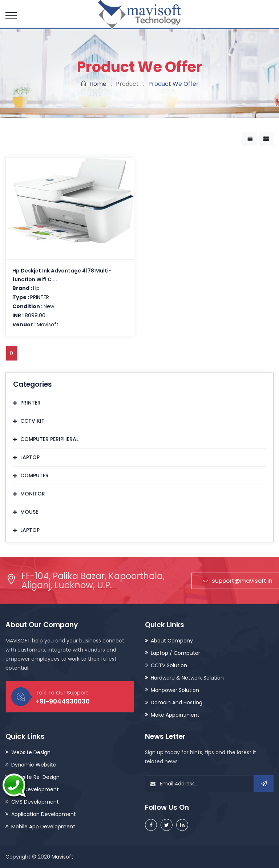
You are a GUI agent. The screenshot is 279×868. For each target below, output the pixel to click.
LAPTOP (30, 457)
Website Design (31, 752)
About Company (172, 641)
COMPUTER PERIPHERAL (49, 439)
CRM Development (35, 789)
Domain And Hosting (177, 702)
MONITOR (33, 494)
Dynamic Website (34, 765)
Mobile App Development (43, 827)
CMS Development (35, 802)
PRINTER (31, 403)
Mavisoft (62, 857)
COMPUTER (35, 475)
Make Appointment (175, 715)
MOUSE (29, 512)
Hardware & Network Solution (187, 678)
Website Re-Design (35, 777)
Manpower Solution (175, 690)
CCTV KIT (33, 421)
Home (94, 84)
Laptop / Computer (175, 653)
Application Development (44, 814)
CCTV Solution (169, 665)
